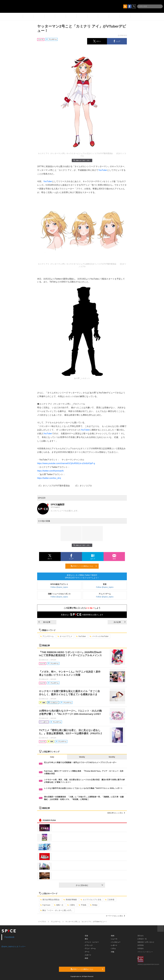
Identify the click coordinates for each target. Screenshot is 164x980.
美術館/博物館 (70, 900)
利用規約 (141, 948)
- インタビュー (115, 942)
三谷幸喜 (110, 900)
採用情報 (141, 945)
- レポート (114, 945)
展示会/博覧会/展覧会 (50, 900)
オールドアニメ (65, 636)
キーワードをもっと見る (115, 916)
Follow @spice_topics (59, 587)
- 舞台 (86, 939)
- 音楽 (86, 936)
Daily (52, 757)
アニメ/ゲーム (47, 636)
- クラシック (88, 945)
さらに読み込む (89, 885)
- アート (87, 952)
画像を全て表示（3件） (82, 160)
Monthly (112, 757)
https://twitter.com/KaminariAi (50, 471)
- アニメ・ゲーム (90, 948)
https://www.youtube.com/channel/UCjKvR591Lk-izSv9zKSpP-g (66, 463)
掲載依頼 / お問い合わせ (146, 942)
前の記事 (44, 622)
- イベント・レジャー (91, 942)
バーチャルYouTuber (99, 636)
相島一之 (59, 905)
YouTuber (103, 170)
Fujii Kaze (45, 905)
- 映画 (86, 958)
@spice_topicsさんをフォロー (14, 946)
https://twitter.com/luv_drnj (49, 478)
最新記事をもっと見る (116, 813)
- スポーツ (88, 955)
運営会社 (141, 936)
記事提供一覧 (142, 939)
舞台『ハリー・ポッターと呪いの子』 (57, 910)
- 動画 (112, 936)
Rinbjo (94, 905)
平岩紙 (82, 905)
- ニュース (114, 939)
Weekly (82, 757)
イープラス (42, 922)
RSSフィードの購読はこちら (84, 566)
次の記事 (120, 622)
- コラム (113, 948)
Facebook (10, 937)
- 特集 (112, 952)
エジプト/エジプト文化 (91, 900)
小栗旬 (71, 905)
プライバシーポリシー (145, 952)
